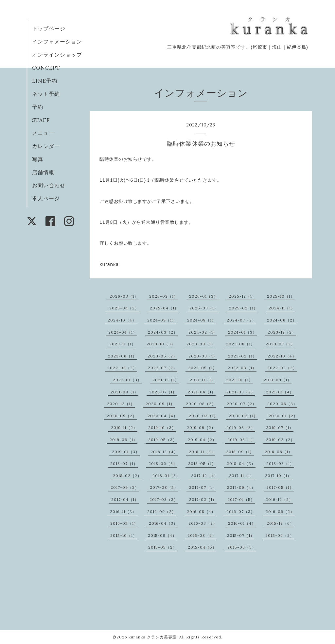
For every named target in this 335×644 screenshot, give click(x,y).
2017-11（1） (242, 476)
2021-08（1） (124, 392)
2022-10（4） (282, 356)
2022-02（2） (282, 368)
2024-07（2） (241, 320)
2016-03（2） (203, 523)
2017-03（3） (164, 499)
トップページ (49, 28)
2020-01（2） (283, 416)
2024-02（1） (203, 332)
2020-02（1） (243, 416)
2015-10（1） (124, 535)
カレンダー (46, 146)
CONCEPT (46, 68)
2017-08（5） (164, 487)
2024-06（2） (282, 320)
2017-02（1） (203, 499)
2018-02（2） (127, 476)
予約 (38, 107)
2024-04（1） (123, 332)
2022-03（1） (242, 368)
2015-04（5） (202, 547)
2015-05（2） (163, 547)
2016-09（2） (162, 512)
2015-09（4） (162, 535)
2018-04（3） (241, 463)
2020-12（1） (121, 404)
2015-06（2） (280, 535)
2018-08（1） (279, 452)
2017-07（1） (203, 487)
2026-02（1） (164, 296)
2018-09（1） (240, 452)
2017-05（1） (280, 487)
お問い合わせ (49, 185)
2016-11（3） (123, 512)
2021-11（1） (203, 380)
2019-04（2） (202, 440)
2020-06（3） (282, 404)
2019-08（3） (241, 428)
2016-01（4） (242, 523)
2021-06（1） (202, 392)
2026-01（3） (203, 296)
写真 (38, 159)
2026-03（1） (124, 296)
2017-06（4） (241, 487)
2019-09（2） (201, 428)
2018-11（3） (202, 452)
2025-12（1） (242, 296)
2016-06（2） (280, 512)
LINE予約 (45, 81)
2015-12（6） (280, 523)
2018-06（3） (163, 463)
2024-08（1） (202, 320)
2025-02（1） (243, 308)
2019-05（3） (163, 440)
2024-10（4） (122, 320)
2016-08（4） (201, 512)
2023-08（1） (240, 344)
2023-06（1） (122, 356)
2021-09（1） (278, 380)
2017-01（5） (241, 499)
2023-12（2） (282, 332)
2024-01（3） (242, 332)
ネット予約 (46, 94)
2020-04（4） (163, 416)
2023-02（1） (242, 356)
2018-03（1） (280, 463)
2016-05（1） (124, 523)
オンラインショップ (57, 55)
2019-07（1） (280, 428)
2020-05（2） (122, 416)
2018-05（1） (202, 463)
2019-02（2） (280, 440)
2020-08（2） (201, 404)
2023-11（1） (123, 344)
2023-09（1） (201, 344)
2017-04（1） (125, 499)
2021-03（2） (241, 392)
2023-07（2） (280, 344)
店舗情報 (43, 172)
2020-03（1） (203, 416)
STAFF (41, 120)
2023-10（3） (161, 344)
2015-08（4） (202, 535)
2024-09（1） (162, 320)
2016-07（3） (241, 512)
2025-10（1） (281, 296)
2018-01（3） (166, 476)
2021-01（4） (280, 392)
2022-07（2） (163, 368)
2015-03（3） (242, 547)
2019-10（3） (162, 428)
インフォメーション (57, 41)
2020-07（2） (242, 404)
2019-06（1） (123, 440)
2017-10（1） (278, 476)
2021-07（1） (163, 392)
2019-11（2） (124, 428)
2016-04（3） (163, 523)
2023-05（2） (162, 356)
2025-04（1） (164, 308)
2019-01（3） (126, 452)
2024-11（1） (282, 308)
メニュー (43, 133)
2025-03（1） (204, 308)
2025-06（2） (124, 308)
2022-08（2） (122, 368)
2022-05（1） (203, 368)
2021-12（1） (166, 380)
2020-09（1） (160, 404)
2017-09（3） (125, 487)
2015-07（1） (241, 535)
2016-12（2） (279, 499)
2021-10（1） (239, 380)
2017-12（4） (205, 476)
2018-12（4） (164, 452)
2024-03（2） (163, 332)
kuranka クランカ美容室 (153, 637)
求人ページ (46, 198)
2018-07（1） (124, 463)
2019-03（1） (241, 440)
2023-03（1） (203, 356)
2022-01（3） (127, 380)
